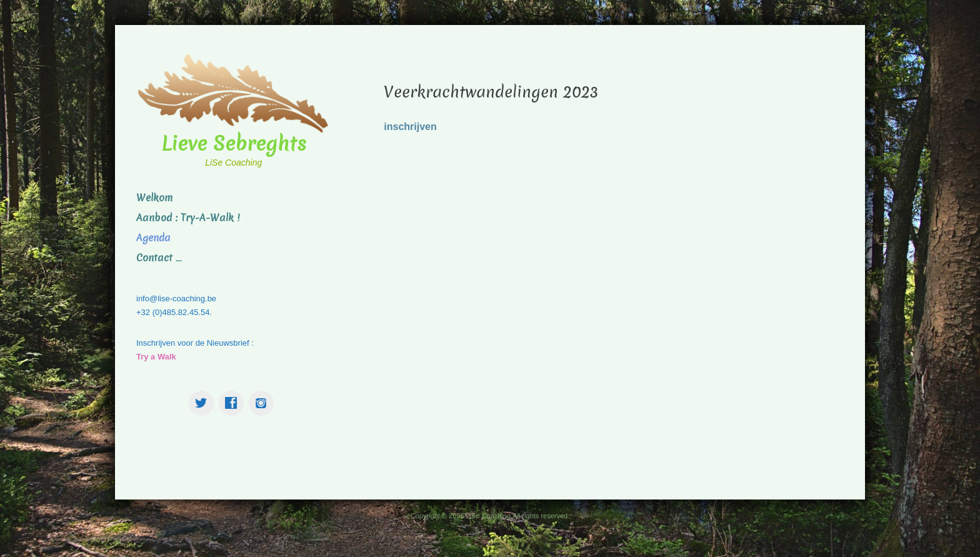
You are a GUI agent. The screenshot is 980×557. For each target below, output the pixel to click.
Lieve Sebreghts (234, 144)
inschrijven (410, 127)
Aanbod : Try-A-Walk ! (188, 218)
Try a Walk (156, 357)
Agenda (153, 238)
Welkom (154, 198)
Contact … (159, 258)
